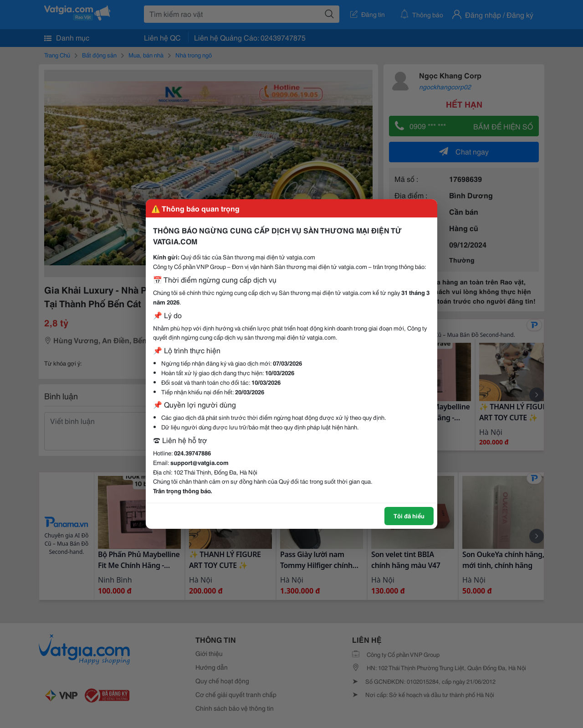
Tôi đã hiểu (409, 516)
